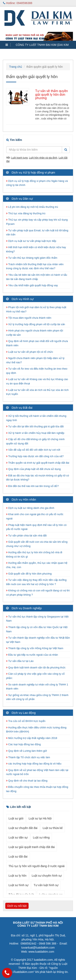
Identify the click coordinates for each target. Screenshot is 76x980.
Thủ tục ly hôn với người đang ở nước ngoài (37, 866)
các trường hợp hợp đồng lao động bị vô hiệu (34, 764)
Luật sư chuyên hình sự (47, 876)
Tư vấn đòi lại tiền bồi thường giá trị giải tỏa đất (35, 426)
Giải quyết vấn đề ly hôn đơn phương (29, 574)
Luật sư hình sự (18, 885)
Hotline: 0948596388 (18, 3)
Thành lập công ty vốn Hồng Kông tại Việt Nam (35, 648)
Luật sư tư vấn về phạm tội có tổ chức (30, 352)
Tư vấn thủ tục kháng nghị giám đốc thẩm (32, 258)
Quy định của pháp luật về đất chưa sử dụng (33, 469)
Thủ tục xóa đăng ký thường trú (26, 213)
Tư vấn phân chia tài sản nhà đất (26, 536)
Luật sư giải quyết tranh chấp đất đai (32, 847)
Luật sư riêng (41, 837)
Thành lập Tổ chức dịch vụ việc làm (28, 757)
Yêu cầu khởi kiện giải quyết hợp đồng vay (32, 285)
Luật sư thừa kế (53, 828)
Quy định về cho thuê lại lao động (27, 781)
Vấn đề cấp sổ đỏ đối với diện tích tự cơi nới (33, 450)
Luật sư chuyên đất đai (23, 828)
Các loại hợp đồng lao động (23, 744)
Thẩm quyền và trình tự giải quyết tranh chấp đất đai (38, 463)
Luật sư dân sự (18, 837)
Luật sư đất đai (18, 857)
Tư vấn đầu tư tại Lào (20, 661)
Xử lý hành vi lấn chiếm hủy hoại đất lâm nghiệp (35, 433)
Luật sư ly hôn (18, 876)
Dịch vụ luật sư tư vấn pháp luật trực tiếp (31, 241)
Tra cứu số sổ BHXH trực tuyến (26, 721)
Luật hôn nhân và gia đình (43, 158)
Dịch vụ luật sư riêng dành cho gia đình (30, 508)
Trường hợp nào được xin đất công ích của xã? (35, 456)
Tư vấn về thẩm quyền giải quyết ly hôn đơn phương (52, 94)
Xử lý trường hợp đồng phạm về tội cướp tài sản (36, 324)
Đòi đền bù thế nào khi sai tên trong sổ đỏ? (32, 486)
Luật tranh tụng (19, 158)
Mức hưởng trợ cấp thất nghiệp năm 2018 (32, 738)
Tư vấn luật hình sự (46, 885)
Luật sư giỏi (16, 818)
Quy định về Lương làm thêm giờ (26, 751)
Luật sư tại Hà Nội (40, 818)
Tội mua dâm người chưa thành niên (29, 318)
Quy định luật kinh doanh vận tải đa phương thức (36, 667)
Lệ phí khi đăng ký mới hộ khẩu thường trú (32, 207)
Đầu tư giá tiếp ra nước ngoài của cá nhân (32, 655)
